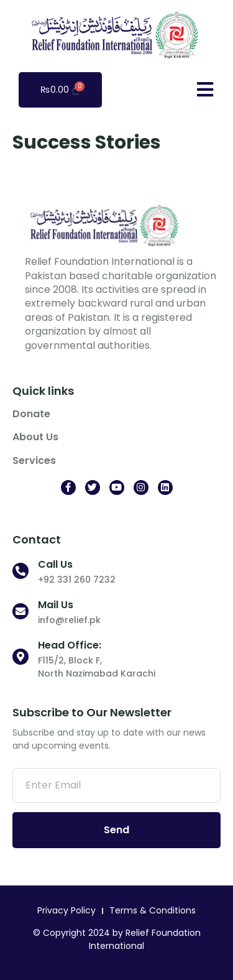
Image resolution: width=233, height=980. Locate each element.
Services (34, 461)
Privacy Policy (66, 910)
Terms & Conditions (153, 910)
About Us (35, 437)
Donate (31, 414)
